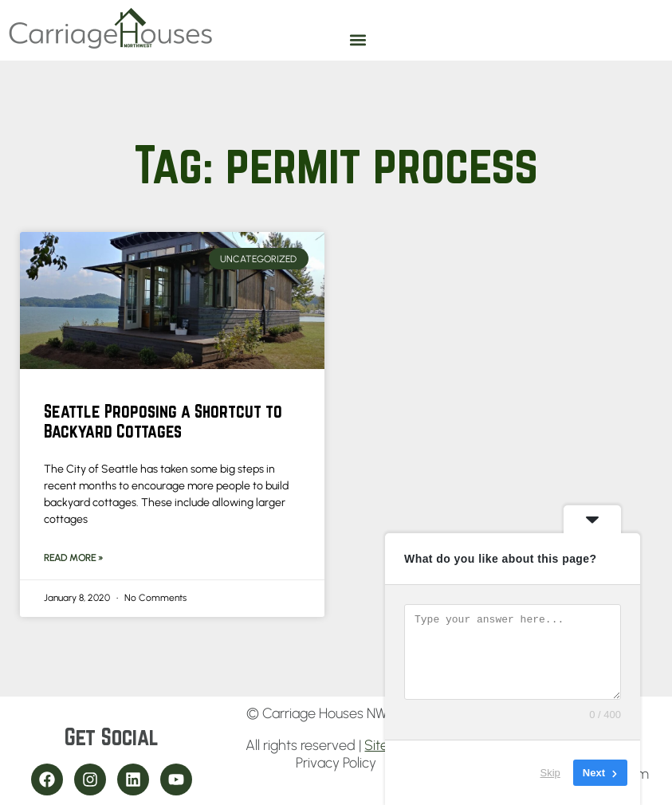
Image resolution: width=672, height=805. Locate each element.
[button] (358, 39)
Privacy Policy (336, 763)
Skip (550, 773)
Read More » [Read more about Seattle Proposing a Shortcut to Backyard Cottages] (73, 558)
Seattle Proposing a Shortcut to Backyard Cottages (163, 421)
